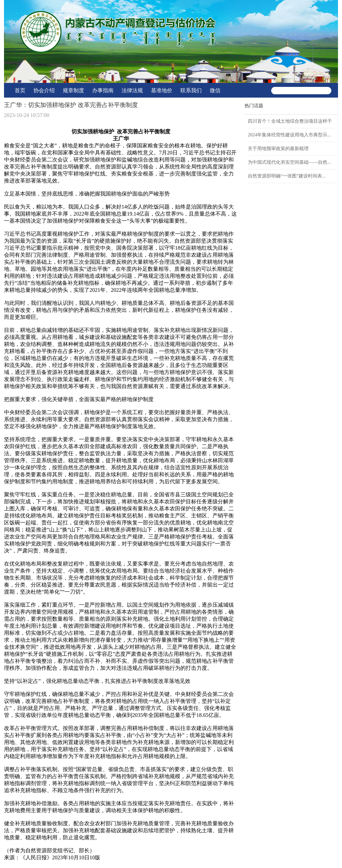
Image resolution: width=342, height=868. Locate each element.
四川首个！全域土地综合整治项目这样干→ (290, 123)
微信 (215, 90)
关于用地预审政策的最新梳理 (278, 149)
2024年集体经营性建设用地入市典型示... (289, 135)
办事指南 (103, 90)
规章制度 (73, 90)
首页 (20, 90)
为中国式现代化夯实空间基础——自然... (289, 162)
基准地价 (162, 90)
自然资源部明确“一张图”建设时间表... (287, 176)
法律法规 (132, 90)
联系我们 (191, 90)
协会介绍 (44, 90)
